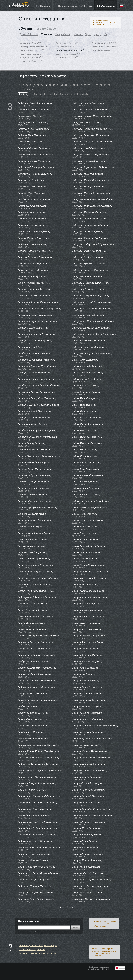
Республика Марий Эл (102, 43)
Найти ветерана (106, 6)
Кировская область (29, 43)
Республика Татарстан (103, 50)
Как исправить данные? (32, 949)
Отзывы (86, 6)
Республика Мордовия (103, 47)
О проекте (43, 6)
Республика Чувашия (30, 57)
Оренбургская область (31, 50)
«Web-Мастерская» (95, 969)
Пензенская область (66, 43)
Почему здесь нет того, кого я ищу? (38, 945)
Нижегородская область (32, 47)
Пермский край (63, 47)
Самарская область (29, 61)
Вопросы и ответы (66, 6)
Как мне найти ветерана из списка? (38, 953)
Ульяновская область (66, 57)
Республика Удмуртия (31, 54)
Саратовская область (66, 54)
